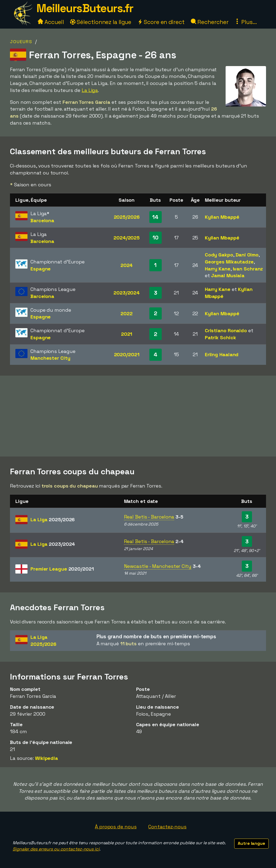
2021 (127, 334)
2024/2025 (127, 238)
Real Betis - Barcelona (149, 517)
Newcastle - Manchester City (158, 566)
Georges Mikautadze (229, 262)
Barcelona (42, 220)
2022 (127, 313)
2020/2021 (127, 354)
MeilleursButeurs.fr (85, 8)
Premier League (62, 569)
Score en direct (161, 22)
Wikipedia (46, 758)
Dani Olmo (247, 255)
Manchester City (50, 358)
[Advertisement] (138, 416)
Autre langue (251, 843)
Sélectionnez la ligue (101, 22)
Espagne (41, 269)
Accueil (51, 22)
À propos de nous (116, 827)
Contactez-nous (167, 827)
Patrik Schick (220, 337)
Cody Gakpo (219, 255)
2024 (127, 265)
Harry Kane (218, 269)
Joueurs (21, 42)
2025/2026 (127, 217)
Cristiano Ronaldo (226, 330)
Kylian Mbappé (222, 217)
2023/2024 (127, 293)
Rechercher (210, 22)
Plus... (246, 22)
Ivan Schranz (248, 269)
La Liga (90, 90)
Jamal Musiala (228, 275)
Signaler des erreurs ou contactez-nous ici (56, 849)
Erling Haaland (222, 354)
